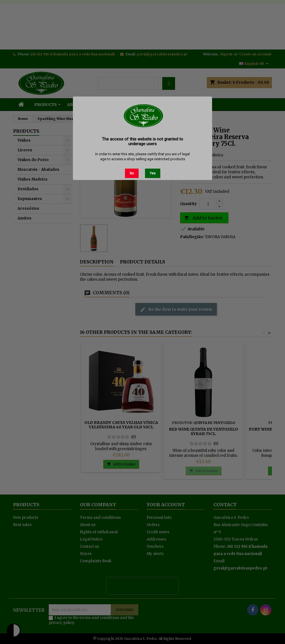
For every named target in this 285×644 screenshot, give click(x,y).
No (132, 173)
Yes (153, 173)
